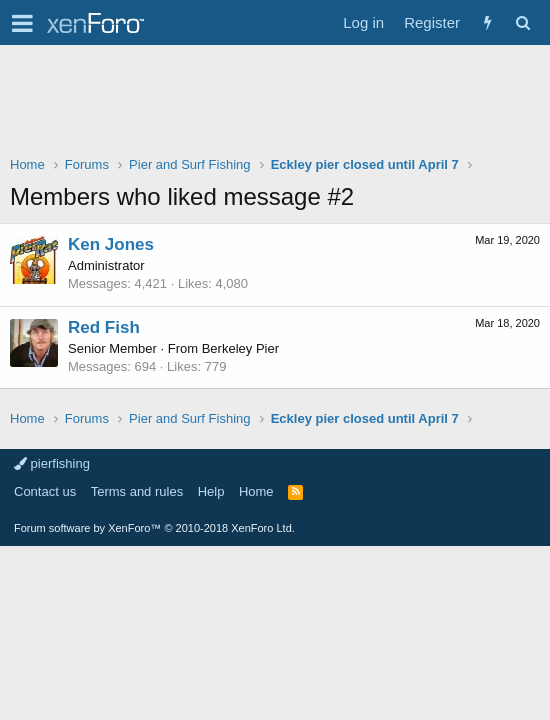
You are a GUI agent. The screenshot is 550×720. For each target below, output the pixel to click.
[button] (22, 23)
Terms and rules (137, 491)
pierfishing (52, 463)
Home (256, 491)
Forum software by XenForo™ (154, 528)
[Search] (522, 22)
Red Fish (104, 327)
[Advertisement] (275, 105)
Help (211, 491)
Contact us (45, 491)
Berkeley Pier (240, 348)
